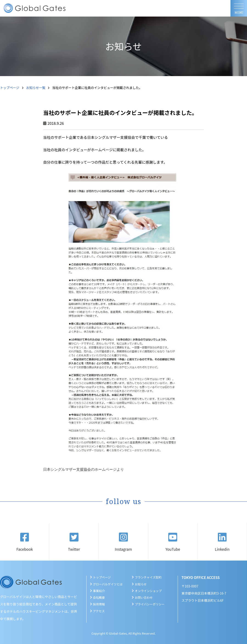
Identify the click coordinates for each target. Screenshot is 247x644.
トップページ (10, 88)
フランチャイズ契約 (148, 577)
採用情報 (99, 604)
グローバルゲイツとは (108, 584)
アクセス (99, 611)
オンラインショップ (148, 591)
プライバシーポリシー (150, 604)
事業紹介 (99, 591)
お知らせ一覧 (36, 88)
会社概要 (99, 597)
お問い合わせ (144, 597)
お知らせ (141, 584)
